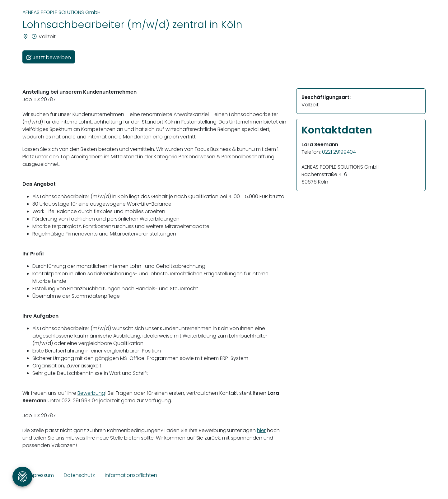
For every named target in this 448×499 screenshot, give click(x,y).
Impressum (41, 475)
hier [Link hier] (261, 430)
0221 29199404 (339, 152)
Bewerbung (91, 393)
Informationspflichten (131, 475)
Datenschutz (79, 475)
